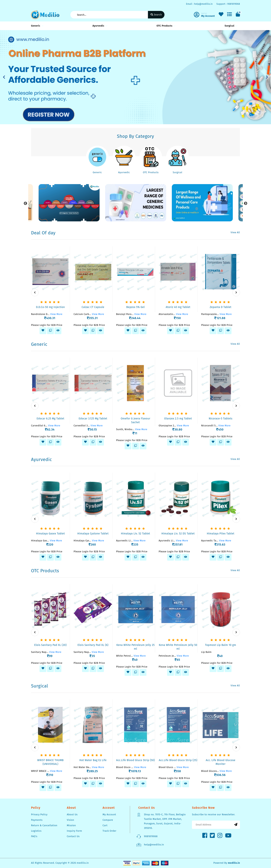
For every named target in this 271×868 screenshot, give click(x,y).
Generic (37, 26)
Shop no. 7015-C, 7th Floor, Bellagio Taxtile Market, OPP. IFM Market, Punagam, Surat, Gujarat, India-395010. (165, 821)
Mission (71, 825)
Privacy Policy (39, 814)
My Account (109, 814)
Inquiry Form (74, 831)
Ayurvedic (99, 26)
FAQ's (34, 836)
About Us (72, 814)
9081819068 (151, 836)
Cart (105, 825)
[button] (4, 77)
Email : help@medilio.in (199, 4)
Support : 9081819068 (228, 4)
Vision (70, 820)
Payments (37, 820)
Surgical (230, 26)
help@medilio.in (154, 845)
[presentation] (35, 293)
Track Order (109, 831)
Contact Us (73, 836)
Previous (25, 203)
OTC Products (165, 26)
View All (235, 232)
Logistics (36, 831)
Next (246, 203)
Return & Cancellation (44, 825)
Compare (108, 820)
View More (56, 314)
